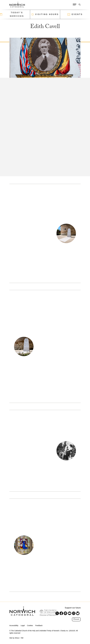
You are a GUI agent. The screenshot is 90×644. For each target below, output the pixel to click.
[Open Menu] (75, 5)
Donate (76, 619)
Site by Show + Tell (16, 638)
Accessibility (14, 625)
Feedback (39, 625)
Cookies (30, 625)
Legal (23, 625)
